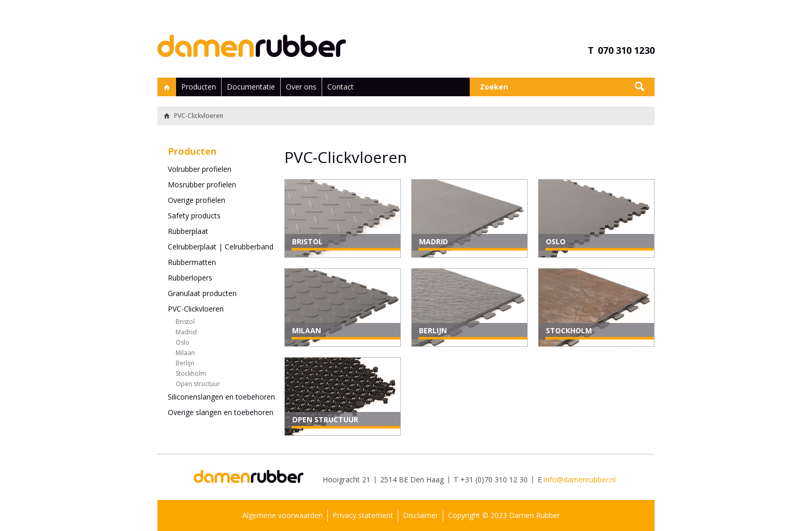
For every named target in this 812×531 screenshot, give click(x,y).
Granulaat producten (202, 293)
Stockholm (191, 373)
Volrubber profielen (200, 169)
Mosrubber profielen (202, 185)
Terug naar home (165, 116)
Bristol (185, 322)
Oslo (183, 342)
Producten (199, 87)
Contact (340, 87)
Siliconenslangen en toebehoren (221, 397)
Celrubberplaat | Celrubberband (221, 247)
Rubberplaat (188, 231)
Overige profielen (197, 200)
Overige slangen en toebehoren (221, 412)
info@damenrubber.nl (580, 480)
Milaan (185, 353)
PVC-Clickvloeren (196, 309)
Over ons (301, 87)
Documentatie (251, 87)
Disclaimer (421, 515)
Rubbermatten (192, 262)
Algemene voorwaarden (282, 515)
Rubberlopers (190, 278)
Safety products (194, 216)
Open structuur (198, 384)
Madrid (186, 332)
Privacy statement (363, 515)
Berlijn (185, 363)
